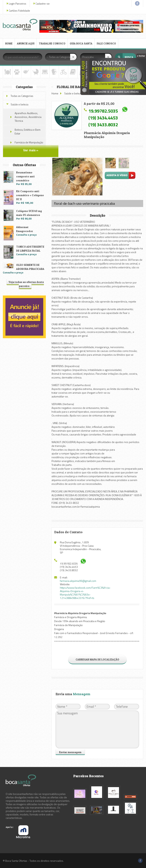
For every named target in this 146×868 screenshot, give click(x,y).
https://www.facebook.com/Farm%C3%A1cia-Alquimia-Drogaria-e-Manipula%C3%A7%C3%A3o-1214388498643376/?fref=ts (85, 593)
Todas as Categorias (22, 96)
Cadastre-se (43, 4)
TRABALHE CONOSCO (52, 43)
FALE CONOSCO (106, 43)
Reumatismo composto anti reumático (25, 176)
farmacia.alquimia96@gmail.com (78, 581)
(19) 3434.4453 (103, 118)
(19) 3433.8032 (103, 125)
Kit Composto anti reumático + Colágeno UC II (30, 195)
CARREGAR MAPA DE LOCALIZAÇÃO (97, 659)
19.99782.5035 (103, 111)
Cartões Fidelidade (19, 11)
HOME (9, 43)
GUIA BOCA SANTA (81, 43)
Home (55, 93)
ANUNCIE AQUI (26, 43)
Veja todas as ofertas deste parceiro (26, 284)
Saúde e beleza (73, 93)
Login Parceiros (17, 4)
